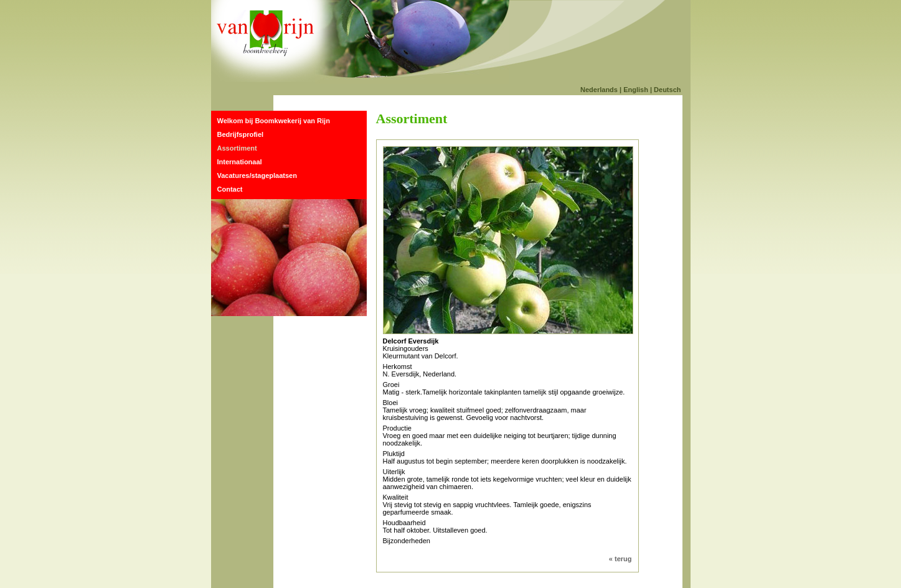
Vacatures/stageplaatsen (257, 175)
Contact (230, 189)
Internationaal (240, 162)
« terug (620, 559)
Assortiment (237, 148)
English (636, 90)
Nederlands (599, 90)
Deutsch (667, 90)
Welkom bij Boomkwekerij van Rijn (274, 121)
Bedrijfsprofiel (241, 134)
